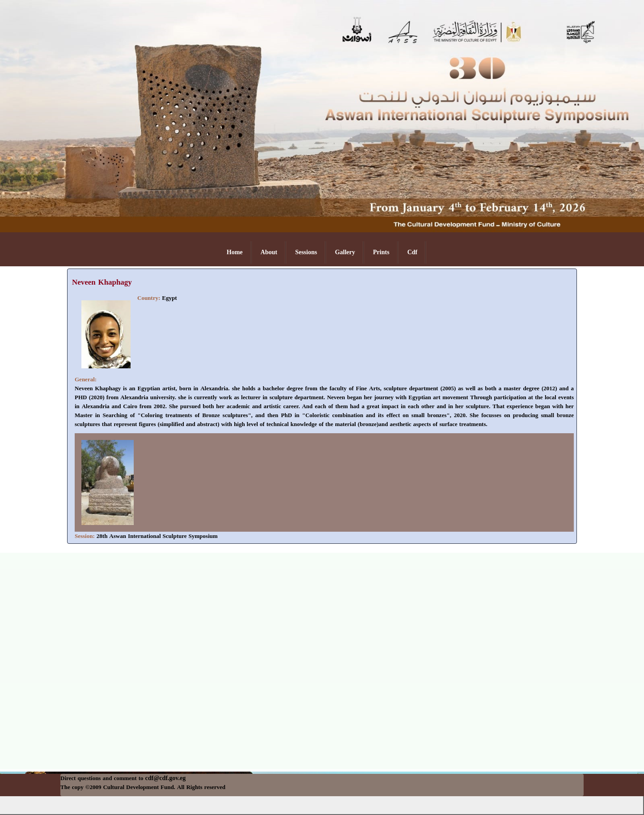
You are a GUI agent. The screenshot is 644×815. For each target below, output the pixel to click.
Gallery (345, 252)
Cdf (413, 252)
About (269, 252)
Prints (381, 252)
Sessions (306, 252)
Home (235, 252)
